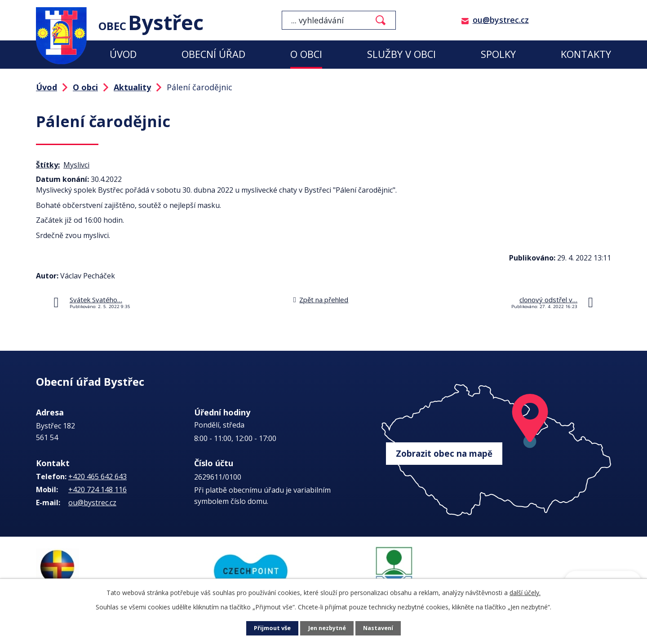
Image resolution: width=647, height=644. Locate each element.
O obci (306, 54)
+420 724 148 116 (97, 490)
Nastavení (381, 629)
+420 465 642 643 (97, 476)
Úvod (123, 54)
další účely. (525, 593)
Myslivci (76, 165)
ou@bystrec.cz (501, 20)
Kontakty (586, 54)
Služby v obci (401, 54)
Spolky (498, 54)
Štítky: (48, 165)
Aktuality (132, 87)
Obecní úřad (213, 54)
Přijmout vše (270, 629)
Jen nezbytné (327, 629)
